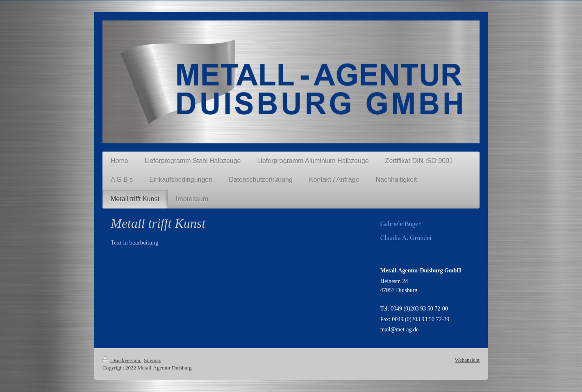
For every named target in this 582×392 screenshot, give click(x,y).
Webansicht (467, 360)
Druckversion (122, 360)
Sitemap (153, 360)
